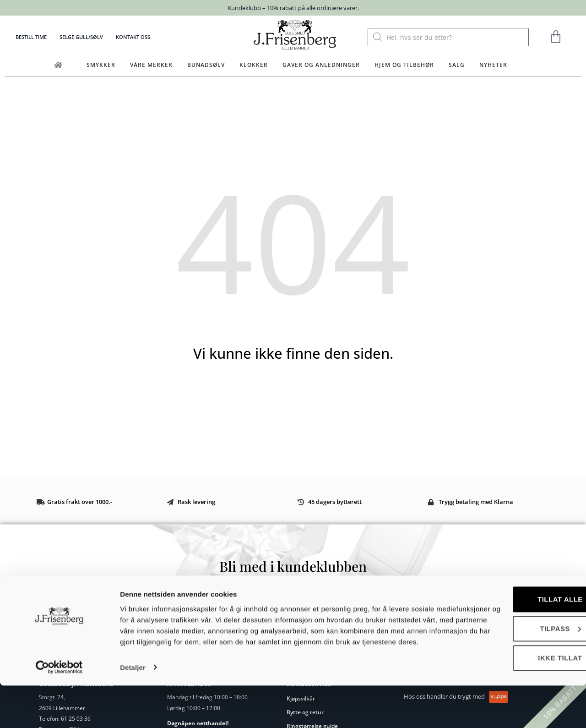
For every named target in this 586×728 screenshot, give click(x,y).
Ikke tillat (510, 690)
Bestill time (31, 37)
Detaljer (133, 710)
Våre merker (151, 65)
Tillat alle (510, 631)
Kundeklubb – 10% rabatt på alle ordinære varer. (293, 8)
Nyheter (493, 65)
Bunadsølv (206, 65)
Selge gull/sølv (81, 37)
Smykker (101, 65)
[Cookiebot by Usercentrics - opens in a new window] (59, 710)
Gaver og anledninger (321, 65)
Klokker (254, 65)
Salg (457, 65)
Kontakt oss (133, 37)
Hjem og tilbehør (404, 65)
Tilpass (510, 660)
